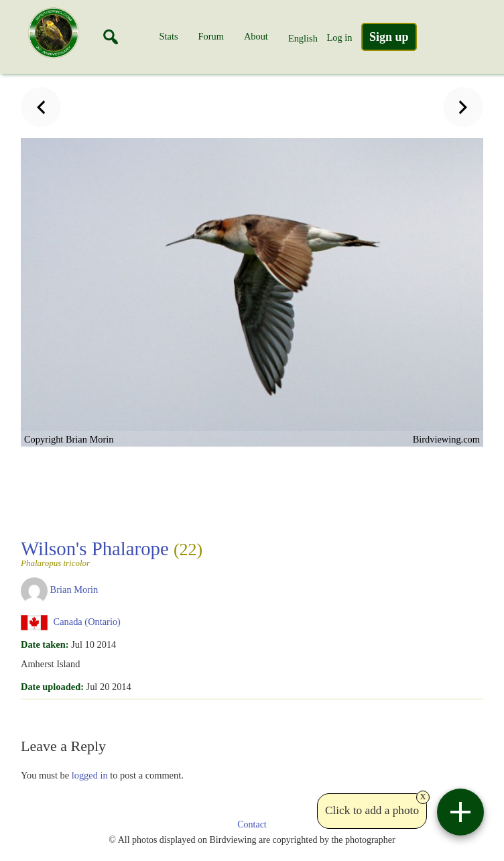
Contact (252, 824)
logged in (90, 775)
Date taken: (45, 644)
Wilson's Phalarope (112, 553)
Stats (169, 36)
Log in (339, 38)
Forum (211, 36)
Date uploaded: (52, 687)
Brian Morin (74, 589)
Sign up (389, 37)
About (256, 36)
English (303, 38)
